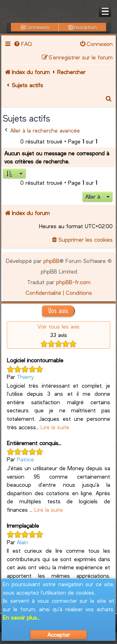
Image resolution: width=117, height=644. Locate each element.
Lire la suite (55, 427)
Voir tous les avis (58, 326)
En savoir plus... (21, 617)
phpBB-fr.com (73, 282)
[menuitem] (22, 44)
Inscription (83, 27)
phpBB (51, 261)
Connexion (35, 27)
